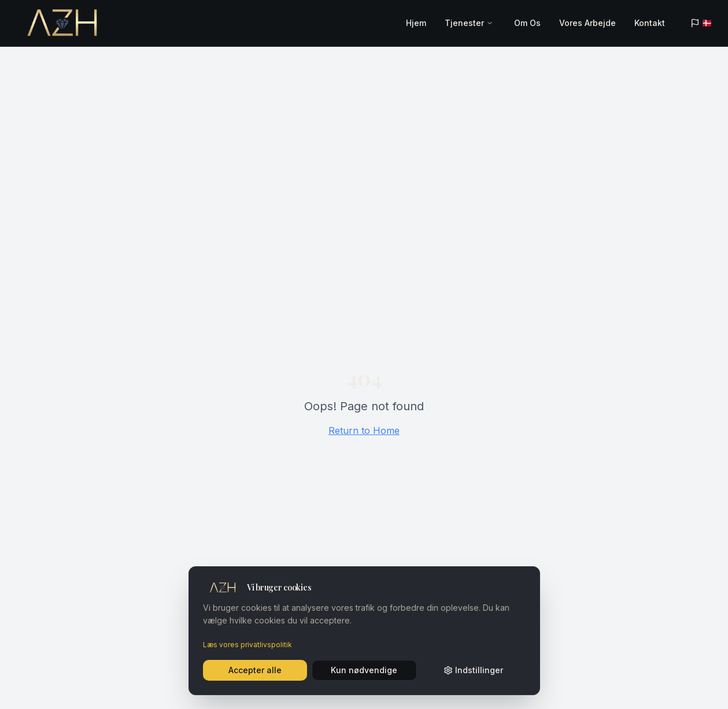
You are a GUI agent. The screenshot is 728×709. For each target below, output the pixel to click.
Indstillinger (473, 670)
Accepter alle (255, 670)
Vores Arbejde (587, 23)
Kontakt (650, 23)
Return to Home (364, 430)
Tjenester (464, 23)
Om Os (527, 23)
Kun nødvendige (364, 670)
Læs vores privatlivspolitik (247, 645)
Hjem (416, 23)
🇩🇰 (701, 23)
